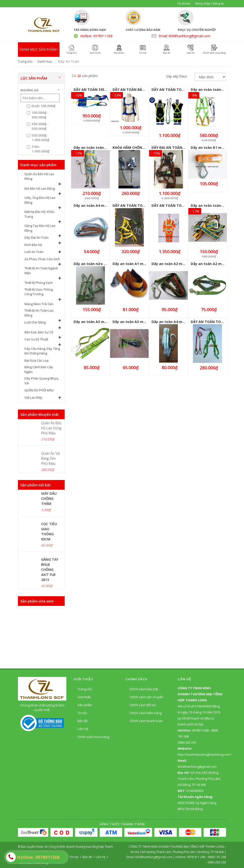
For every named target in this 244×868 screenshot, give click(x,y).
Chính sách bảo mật (144, 689)
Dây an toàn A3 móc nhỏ (134, 322)
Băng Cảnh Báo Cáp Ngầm (39, 369)
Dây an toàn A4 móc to (171, 322)
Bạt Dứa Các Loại (37, 360)
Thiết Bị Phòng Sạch (39, 283)
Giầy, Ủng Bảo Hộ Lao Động (40, 200)
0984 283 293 (217, 862)
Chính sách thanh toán (146, 721)
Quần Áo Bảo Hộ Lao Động (39, 176)
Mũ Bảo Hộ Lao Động (40, 188)
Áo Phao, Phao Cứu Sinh (42, 259)
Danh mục (45, 61)
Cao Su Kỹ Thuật (36, 339)
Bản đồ (83, 721)
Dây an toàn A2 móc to (171, 264)
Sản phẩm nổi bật (36, 485)
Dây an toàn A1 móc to (211, 147)
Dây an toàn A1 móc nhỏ (134, 264)
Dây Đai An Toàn (37, 237)
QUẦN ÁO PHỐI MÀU (39, 390)
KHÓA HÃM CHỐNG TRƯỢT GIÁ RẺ (141, 147)
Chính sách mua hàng (93, 737)
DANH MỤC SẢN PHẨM (39, 50)
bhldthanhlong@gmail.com (154, 857)
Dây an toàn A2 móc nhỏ (212, 264)
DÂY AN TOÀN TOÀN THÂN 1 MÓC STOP (186, 205)
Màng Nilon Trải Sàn (39, 304)
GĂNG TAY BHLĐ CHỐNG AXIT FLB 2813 (50, 570)
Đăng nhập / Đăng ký (210, 4)
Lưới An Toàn (34, 252)
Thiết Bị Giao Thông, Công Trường (39, 292)
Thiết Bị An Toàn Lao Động (39, 313)
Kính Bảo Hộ (33, 245)
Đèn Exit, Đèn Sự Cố (39, 332)
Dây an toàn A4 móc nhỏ (95, 205)
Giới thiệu (84, 697)
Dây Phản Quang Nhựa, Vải (42, 381)
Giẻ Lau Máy (33, 397)
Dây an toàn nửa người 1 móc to (102, 264)
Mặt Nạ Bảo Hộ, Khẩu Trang (39, 214)
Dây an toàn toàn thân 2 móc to (101, 147)
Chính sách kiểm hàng (145, 713)
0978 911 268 (196, 857)
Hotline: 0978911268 (96, 36)
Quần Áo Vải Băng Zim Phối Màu (50, 458)
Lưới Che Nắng (35, 322)
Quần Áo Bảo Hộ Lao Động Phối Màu (51, 428)
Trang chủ (25, 61)
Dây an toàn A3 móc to (93, 322)
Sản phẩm (85, 705)
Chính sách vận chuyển (146, 697)
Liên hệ (83, 729)
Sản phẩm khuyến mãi (39, 414)
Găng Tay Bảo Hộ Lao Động (40, 228)
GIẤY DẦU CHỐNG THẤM (49, 499)
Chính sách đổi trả (143, 705)
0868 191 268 (217, 857)
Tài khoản (184, 4)
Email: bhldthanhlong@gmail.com (184, 36)
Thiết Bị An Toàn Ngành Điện (41, 271)
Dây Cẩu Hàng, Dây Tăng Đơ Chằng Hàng (42, 351)
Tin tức (82, 713)
